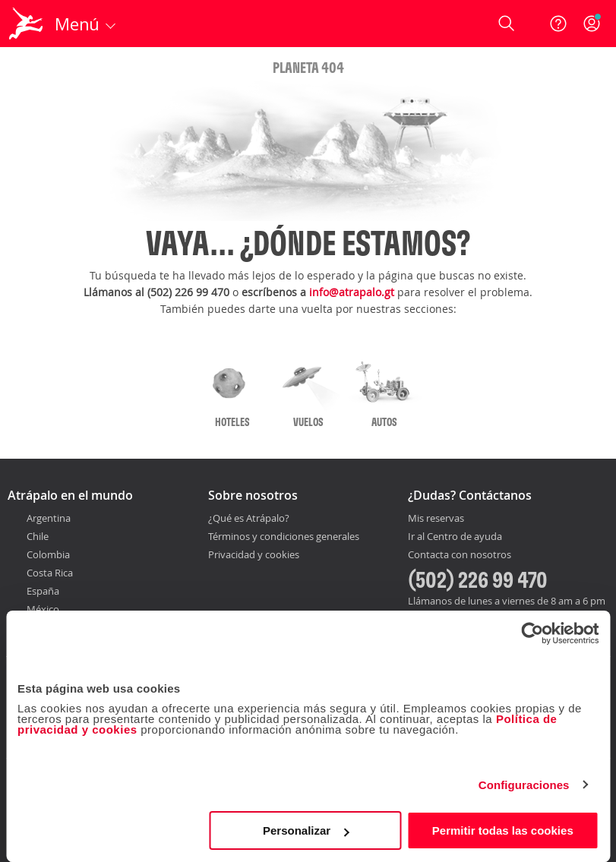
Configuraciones (524, 785)
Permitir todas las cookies (503, 830)
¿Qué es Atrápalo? (249, 518)
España (43, 591)
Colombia (48, 554)
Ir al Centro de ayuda (455, 537)
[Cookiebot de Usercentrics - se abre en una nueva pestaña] (532, 633)
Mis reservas (436, 519)
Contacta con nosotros (460, 555)
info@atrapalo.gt (352, 292)
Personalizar (306, 830)
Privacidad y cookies (254, 554)
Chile (38, 536)
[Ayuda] (558, 24)
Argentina (49, 518)
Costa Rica (50, 573)
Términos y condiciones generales (284, 536)
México (43, 609)
